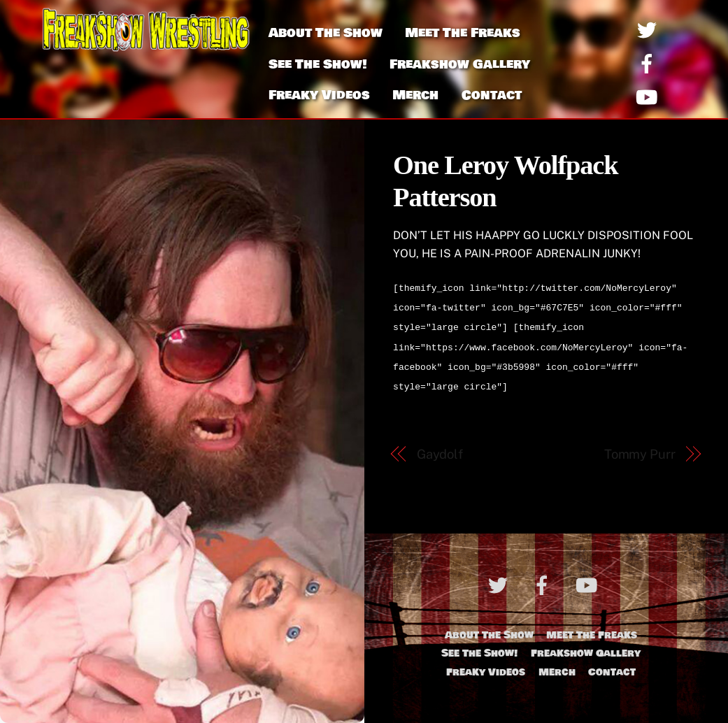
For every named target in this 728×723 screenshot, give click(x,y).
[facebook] (649, 63)
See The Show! (318, 64)
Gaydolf (440, 446)
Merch (415, 95)
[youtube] (649, 97)
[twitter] (649, 30)
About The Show (326, 33)
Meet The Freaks (463, 33)
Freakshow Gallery (460, 64)
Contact (492, 95)
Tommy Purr (640, 446)
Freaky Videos (319, 95)
